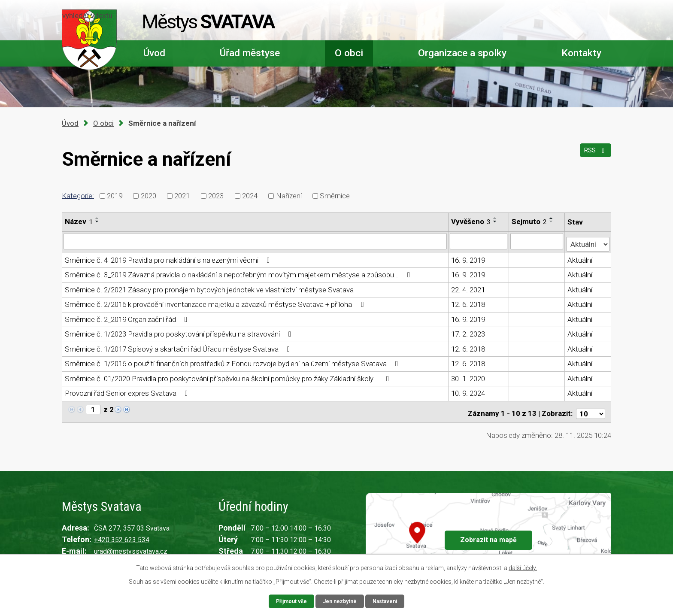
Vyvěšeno (471, 222)
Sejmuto (530, 222)
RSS (593, 155)
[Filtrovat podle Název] (255, 241)
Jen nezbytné (340, 601)
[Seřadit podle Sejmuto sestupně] (552, 222)
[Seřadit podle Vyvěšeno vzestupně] (496, 218)
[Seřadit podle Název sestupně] (97, 222)
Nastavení (389, 601)
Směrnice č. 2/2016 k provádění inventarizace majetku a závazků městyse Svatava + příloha (216, 302)
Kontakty (581, 53)
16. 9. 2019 (468, 257)
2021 (182, 196)
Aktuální (580, 257)
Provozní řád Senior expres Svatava (128, 391)
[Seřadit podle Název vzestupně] (97, 218)
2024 (250, 196)
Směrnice (335, 196)
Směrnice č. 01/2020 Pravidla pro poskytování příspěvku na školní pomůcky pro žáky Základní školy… (229, 376)
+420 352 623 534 (122, 533)
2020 (149, 196)
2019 (115, 196)
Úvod (154, 53)
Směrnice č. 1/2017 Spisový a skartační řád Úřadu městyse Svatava (179, 346)
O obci (349, 53)
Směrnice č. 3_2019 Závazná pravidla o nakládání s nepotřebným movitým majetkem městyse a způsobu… (239, 272)
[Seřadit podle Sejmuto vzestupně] (552, 218)
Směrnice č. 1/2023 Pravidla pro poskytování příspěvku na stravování (180, 331)
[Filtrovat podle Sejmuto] (537, 241)
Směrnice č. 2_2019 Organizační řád (128, 316)
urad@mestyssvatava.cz (131, 545)
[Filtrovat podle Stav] (588, 240)
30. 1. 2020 (468, 376)
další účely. (523, 567)
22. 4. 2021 (468, 287)
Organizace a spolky (462, 53)
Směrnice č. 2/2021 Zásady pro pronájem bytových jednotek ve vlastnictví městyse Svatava (209, 287)
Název (79, 222)
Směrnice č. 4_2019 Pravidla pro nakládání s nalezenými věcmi (169, 257)
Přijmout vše (288, 601)
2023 (216, 196)
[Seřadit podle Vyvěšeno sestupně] (496, 222)
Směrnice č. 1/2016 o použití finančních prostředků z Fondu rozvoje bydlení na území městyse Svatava (233, 361)
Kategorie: (78, 195)
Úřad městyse (250, 53)
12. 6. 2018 (468, 302)
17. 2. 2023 (468, 331)
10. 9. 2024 (468, 391)
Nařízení (289, 196)
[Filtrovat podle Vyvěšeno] (479, 241)
